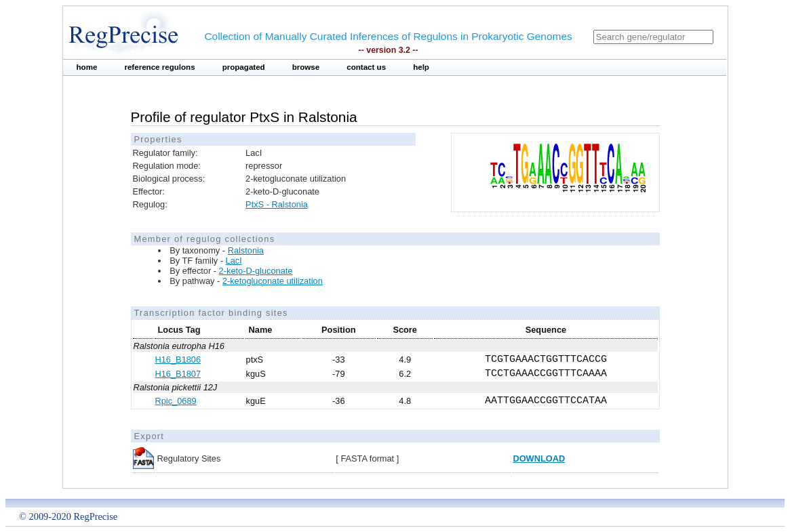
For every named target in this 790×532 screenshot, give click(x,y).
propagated (244, 67)
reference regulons (159, 67)
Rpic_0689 (176, 401)
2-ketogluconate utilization (273, 281)
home (87, 67)
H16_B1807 (178, 374)
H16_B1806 (178, 360)
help (421, 67)
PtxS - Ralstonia (277, 204)
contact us (366, 67)
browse (306, 67)
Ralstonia (246, 250)
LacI (234, 261)
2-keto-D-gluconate (256, 271)
